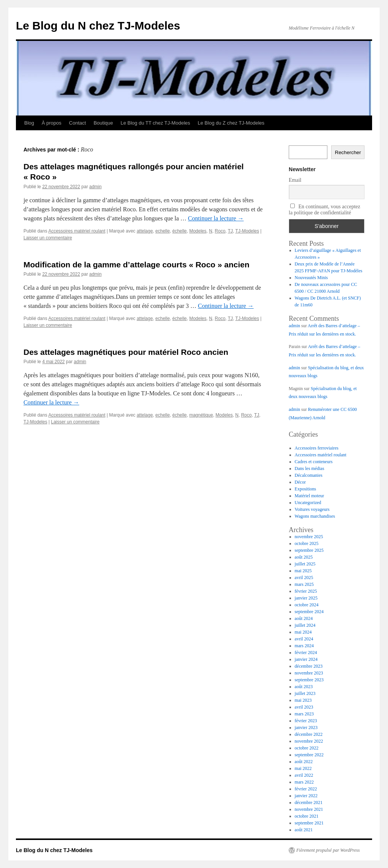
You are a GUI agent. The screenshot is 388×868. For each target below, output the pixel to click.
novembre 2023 (309, 673)
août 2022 (304, 762)
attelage (145, 231)
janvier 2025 (306, 598)
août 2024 (304, 618)
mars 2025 (304, 584)
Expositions (306, 489)
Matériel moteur (310, 496)
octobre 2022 (307, 748)
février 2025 (306, 591)
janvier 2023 (306, 727)
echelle (163, 231)
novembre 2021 (309, 809)
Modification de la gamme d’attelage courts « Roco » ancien (136, 265)
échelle (180, 231)
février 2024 (306, 653)
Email (295, 180)
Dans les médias (310, 468)
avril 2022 (304, 775)
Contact (77, 123)
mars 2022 (304, 782)
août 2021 (304, 830)
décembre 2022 (309, 734)
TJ (230, 231)
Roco (220, 231)
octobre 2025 (307, 543)
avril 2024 (304, 639)
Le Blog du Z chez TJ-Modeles (231, 123)
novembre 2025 (309, 537)
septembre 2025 (309, 550)
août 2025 (304, 557)
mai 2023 (303, 700)
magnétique (201, 415)
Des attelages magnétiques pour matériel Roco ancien (126, 352)
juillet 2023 (305, 693)
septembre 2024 (309, 612)
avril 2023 (304, 707)
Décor (300, 482)
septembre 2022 (309, 755)
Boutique (103, 123)
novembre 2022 (309, 741)
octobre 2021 (307, 816)
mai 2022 (303, 768)
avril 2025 (304, 578)
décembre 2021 (309, 802)
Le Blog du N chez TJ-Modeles (98, 26)
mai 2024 (303, 632)
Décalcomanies (309, 475)
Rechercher (348, 152)
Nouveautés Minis (311, 278)
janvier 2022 (306, 796)
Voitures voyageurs (312, 509)
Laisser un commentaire (48, 238)
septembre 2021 (309, 823)
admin (95, 187)
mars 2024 (304, 646)
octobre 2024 (307, 605)
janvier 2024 (306, 659)
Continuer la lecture (216, 218)
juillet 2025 (305, 564)
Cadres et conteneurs (314, 462)
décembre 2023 (309, 666)
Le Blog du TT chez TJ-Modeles (155, 123)
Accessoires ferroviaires (317, 448)
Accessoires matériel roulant (77, 231)
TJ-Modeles (247, 231)
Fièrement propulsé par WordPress (328, 850)
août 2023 (304, 687)
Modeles (198, 231)
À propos (52, 123)
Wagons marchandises (315, 516)
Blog (29, 123)
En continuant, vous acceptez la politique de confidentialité (325, 209)
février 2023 (306, 721)
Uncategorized (308, 503)
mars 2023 (304, 714)
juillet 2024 (305, 625)
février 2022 (306, 789)
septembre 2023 (309, 680)
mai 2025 (303, 571)
